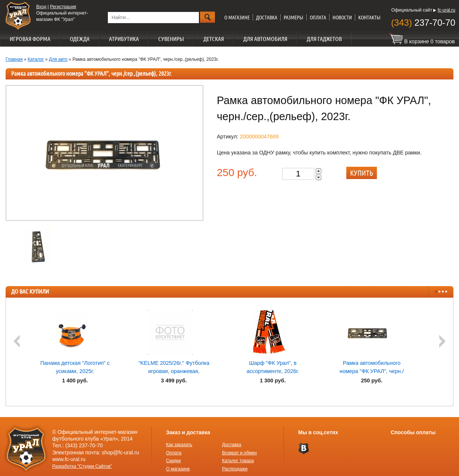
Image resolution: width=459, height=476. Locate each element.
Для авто (58, 59)
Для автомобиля (265, 39)
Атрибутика (124, 39)
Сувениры (171, 39)
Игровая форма (30, 39)
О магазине (237, 18)
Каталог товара (238, 461)
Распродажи (235, 469)
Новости (342, 18)
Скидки (174, 461)
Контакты (369, 18)
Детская (214, 39)
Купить (362, 173)
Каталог (36, 59)
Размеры (293, 18)
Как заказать (179, 445)
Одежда (80, 39)
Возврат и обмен (239, 453)
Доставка (267, 18)
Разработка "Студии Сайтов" (82, 466)
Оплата (318, 18)
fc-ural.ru (446, 10)
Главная (14, 59)
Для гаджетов (324, 39)
